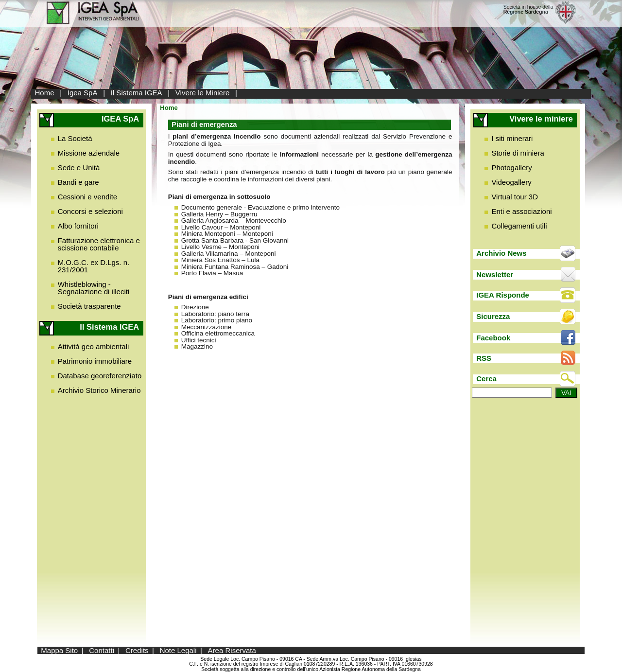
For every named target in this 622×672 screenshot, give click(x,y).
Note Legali (178, 650)
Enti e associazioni (521, 211)
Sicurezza (493, 316)
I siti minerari (512, 138)
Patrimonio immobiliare (95, 361)
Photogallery (511, 168)
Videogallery (511, 182)
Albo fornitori (78, 226)
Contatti (102, 650)
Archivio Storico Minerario (99, 390)
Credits (137, 650)
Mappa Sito (59, 650)
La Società (75, 138)
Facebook (493, 338)
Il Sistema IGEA (137, 93)
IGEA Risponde (503, 295)
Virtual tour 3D (515, 197)
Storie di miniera (518, 153)
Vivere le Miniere (202, 93)
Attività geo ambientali (94, 346)
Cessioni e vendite (88, 197)
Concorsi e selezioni (90, 211)
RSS (484, 358)
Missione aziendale (89, 153)
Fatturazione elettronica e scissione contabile (99, 244)
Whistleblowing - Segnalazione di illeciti (94, 288)
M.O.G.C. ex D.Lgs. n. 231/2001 (94, 266)
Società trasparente (89, 306)
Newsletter (495, 274)
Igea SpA (83, 93)
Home (45, 93)
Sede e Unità (79, 168)
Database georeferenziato (100, 376)
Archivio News (501, 253)
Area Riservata (232, 650)
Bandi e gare (78, 182)
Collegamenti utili (519, 226)
